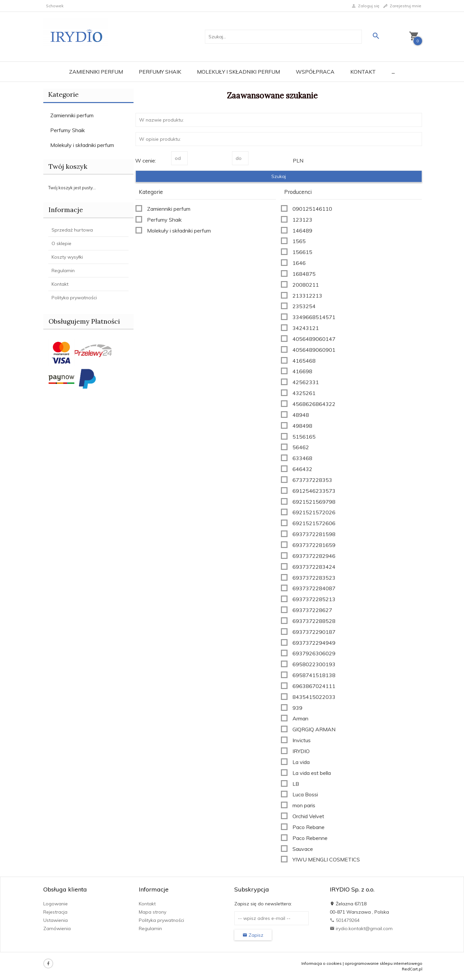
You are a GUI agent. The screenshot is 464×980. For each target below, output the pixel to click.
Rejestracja (55, 912)
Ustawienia (56, 920)
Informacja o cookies (322, 963)
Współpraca (315, 72)
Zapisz (253, 935)
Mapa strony (153, 912)
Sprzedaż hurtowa (72, 230)
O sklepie (61, 243)
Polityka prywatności (74, 298)
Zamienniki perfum (96, 72)
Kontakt (363, 72)
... (393, 72)
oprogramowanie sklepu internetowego (384, 963)
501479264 (345, 920)
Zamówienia (57, 928)
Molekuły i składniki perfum (238, 72)
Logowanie (56, 904)
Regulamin (63, 271)
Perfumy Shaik (160, 72)
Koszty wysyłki (67, 257)
